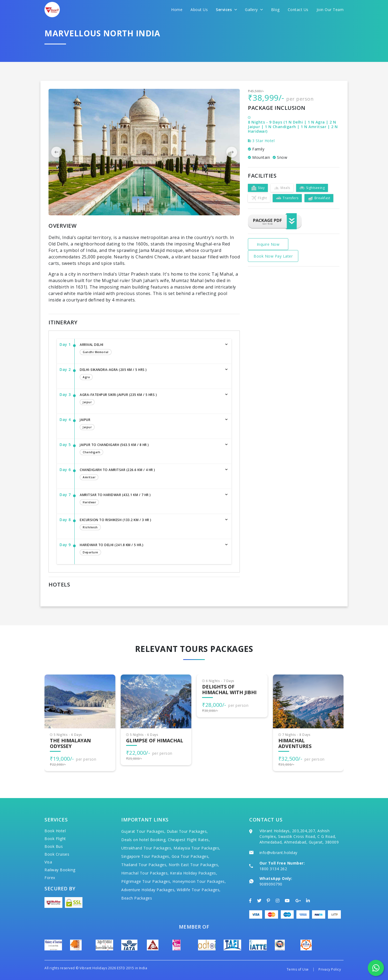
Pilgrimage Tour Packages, (146, 881)
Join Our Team (330, 10)
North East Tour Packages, (194, 865)
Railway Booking (60, 870)
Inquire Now (268, 244)
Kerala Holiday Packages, (194, 873)
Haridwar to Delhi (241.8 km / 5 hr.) (150, 550)
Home (177, 10)
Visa (48, 862)
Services (226, 10)
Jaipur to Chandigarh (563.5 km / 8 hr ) (150, 449)
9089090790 (271, 884)
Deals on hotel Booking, (144, 840)
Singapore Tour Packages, (146, 856)
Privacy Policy (330, 969)
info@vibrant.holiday (278, 853)
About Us (199, 10)
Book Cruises (57, 854)
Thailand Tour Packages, (144, 865)
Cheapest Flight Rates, (189, 840)
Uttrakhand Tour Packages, (147, 848)
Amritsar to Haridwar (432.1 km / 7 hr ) (150, 500)
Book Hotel (55, 831)
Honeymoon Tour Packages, (199, 881)
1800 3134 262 (273, 869)
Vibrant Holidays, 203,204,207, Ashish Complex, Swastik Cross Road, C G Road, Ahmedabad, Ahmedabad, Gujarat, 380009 (299, 836)
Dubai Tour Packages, (187, 831)
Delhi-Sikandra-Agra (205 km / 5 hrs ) (150, 374)
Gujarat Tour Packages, (143, 831)
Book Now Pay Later (273, 256)
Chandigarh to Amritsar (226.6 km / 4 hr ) (150, 475)
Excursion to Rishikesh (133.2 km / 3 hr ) (150, 525)
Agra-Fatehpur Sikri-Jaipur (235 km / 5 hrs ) (150, 399)
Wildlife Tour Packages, (199, 890)
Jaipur (150, 424)
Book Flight (55, 839)
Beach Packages (137, 898)
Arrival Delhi (150, 349)
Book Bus (54, 846)
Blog (275, 10)
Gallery (254, 10)
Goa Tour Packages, (191, 856)
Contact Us (298, 10)
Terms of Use (298, 969)
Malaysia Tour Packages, (197, 848)
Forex (50, 878)
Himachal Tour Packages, (145, 873)
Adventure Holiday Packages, (148, 890)
